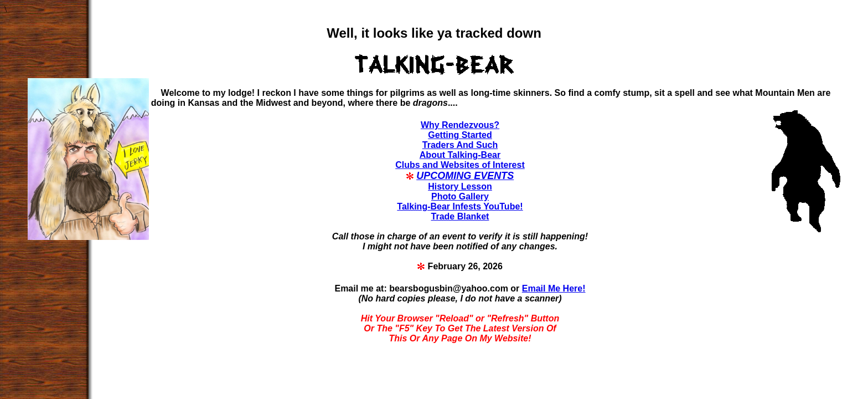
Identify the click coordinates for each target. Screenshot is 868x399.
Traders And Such (460, 145)
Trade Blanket (460, 216)
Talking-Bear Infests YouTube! (460, 206)
